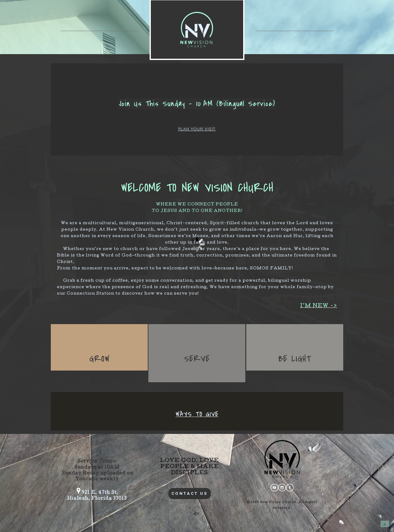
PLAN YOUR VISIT (197, 129)
